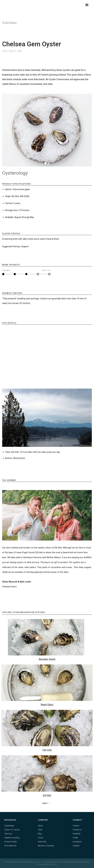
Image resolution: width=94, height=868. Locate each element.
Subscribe (42, 842)
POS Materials (10, 846)
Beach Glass (47, 705)
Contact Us (77, 830)
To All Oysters (9, 23)
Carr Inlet (47, 750)
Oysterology (9, 826)
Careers (76, 826)
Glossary (8, 834)
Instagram (77, 842)
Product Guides (11, 842)
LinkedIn (76, 846)
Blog (40, 834)
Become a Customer (46, 846)
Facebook (76, 834)
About (40, 826)
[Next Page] (46, 803)
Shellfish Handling (12, 838)
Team (40, 830)
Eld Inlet (47, 795)
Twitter (75, 838)
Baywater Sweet (47, 659)
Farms (41, 838)
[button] (87, 5)
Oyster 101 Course (12, 830)
